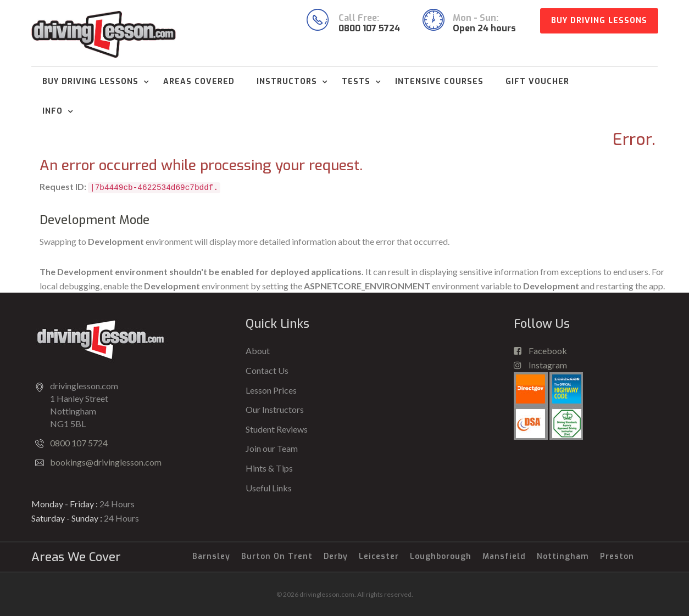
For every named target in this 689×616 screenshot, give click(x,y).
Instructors (287, 82)
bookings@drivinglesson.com (106, 462)
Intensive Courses (439, 82)
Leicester (379, 556)
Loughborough (441, 556)
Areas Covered (199, 82)
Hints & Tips (269, 468)
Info (52, 111)
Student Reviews (277, 429)
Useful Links (269, 488)
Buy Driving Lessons (599, 21)
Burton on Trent (277, 556)
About (258, 351)
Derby (336, 556)
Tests (356, 82)
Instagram (540, 365)
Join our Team (272, 448)
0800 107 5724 (79, 443)
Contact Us (267, 370)
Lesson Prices (271, 390)
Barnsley (211, 556)
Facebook (540, 351)
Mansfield (504, 556)
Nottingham (563, 556)
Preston (617, 556)
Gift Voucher (537, 82)
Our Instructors (275, 409)
